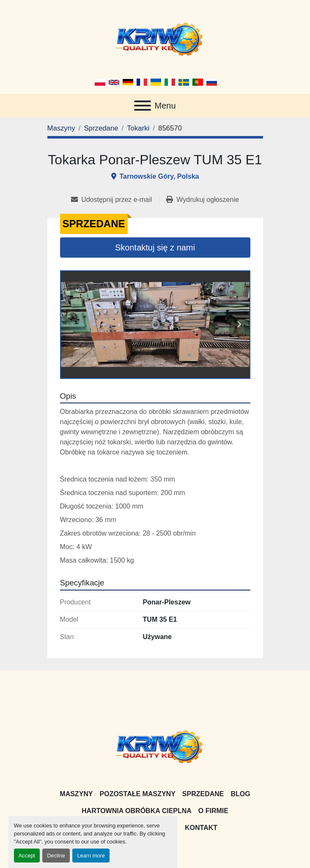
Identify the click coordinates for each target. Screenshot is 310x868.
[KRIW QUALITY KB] (155, 745)
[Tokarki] (138, 128)
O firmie (213, 811)
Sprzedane (203, 794)
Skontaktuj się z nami (155, 248)
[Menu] (143, 106)
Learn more (91, 856)
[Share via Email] (115, 200)
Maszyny (76, 794)
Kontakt (201, 828)
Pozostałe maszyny (138, 794)
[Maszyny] (61, 128)
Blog (240, 794)
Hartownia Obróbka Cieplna (137, 811)
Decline (56, 856)
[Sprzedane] (101, 128)
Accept (27, 856)
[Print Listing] (202, 200)
